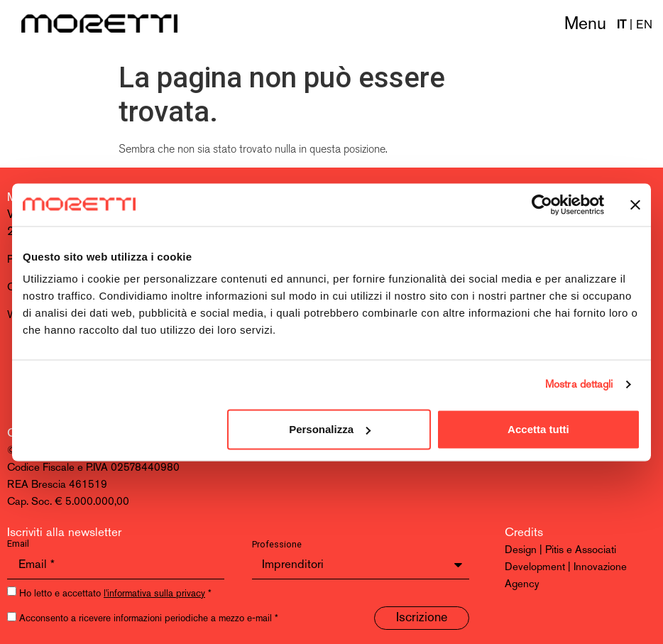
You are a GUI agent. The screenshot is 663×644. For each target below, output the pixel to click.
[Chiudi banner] (635, 204)
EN (644, 25)
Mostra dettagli (579, 384)
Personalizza (330, 429)
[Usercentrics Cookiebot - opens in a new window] (542, 204)
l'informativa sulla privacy (154, 594)
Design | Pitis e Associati (560, 551)
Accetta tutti (538, 429)
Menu (585, 24)
